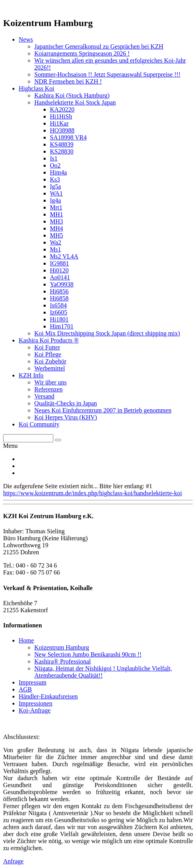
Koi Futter (47, 347)
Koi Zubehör (50, 361)
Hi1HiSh (61, 116)
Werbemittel (50, 368)
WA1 (56, 193)
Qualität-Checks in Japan (66, 403)
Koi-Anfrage (35, 710)
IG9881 (59, 263)
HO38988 (62, 130)
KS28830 (62, 151)
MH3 (57, 221)
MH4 (57, 228)
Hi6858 (59, 298)
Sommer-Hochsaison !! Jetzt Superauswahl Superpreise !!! (107, 74)
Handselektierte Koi (75, 102)
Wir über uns (50, 382)
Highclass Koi (36, 88)
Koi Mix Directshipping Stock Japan (107, 333)
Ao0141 (60, 277)
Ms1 (55, 249)
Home (26, 640)
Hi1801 (59, 319)
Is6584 (58, 305)
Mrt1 (56, 207)
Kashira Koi (72, 95)
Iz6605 (58, 312)
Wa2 (56, 242)
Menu (10, 446)
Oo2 (55, 165)
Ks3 (55, 179)
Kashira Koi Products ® (49, 340)
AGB (25, 689)
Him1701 (62, 326)
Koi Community (39, 424)
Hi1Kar (59, 123)
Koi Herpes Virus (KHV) (66, 417)
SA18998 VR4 (68, 137)
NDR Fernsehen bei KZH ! (68, 81)
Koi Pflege (48, 354)
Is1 (54, 158)
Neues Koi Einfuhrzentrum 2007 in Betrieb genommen (103, 410)
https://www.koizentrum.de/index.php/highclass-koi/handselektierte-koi (93, 493)
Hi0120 (59, 270)
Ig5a (55, 186)
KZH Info (31, 375)
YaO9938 (62, 284)
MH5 (57, 235)
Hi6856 (59, 291)
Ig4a (55, 200)
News (26, 39)
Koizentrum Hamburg (62, 647)
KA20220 (62, 109)
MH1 (57, 214)
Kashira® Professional (63, 661)
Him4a (58, 172)
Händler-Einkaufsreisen (48, 696)
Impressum (33, 682)
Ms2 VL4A (64, 256)
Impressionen (35, 703)
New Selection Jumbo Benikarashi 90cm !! (88, 654)
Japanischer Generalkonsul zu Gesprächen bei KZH (99, 46)
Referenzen (49, 389)
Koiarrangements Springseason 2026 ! (82, 53)
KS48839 (62, 144)
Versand (44, 396)
